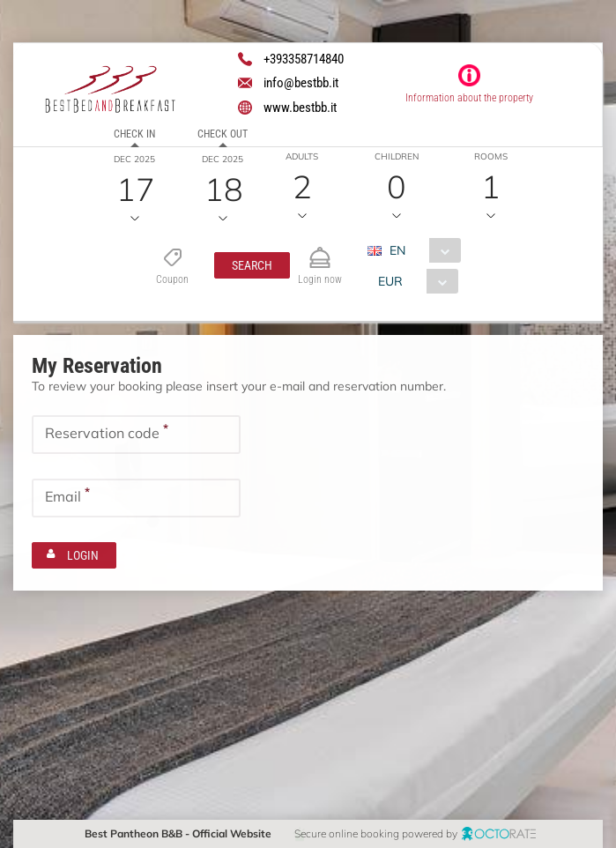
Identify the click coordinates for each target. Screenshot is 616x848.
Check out (223, 134)
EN (397, 250)
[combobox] (421, 250)
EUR (390, 281)
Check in (134, 134)
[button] (252, 265)
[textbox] (136, 434)
